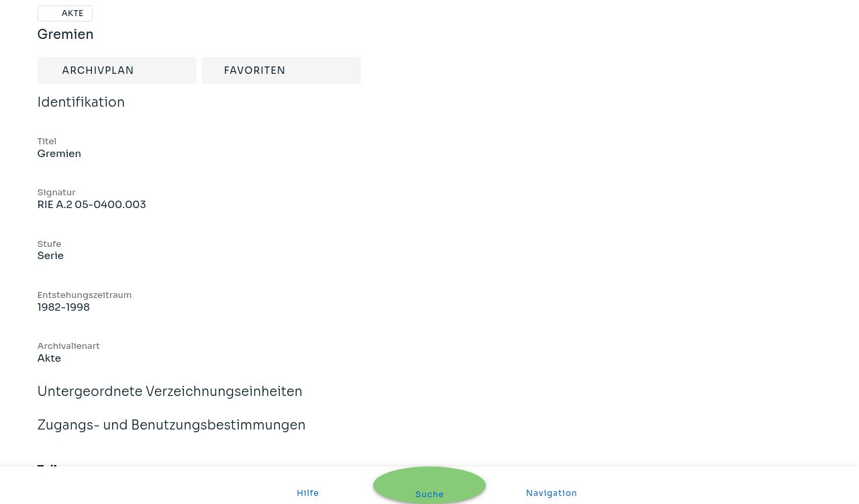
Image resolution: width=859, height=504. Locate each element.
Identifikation (82, 111)
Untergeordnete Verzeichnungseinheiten (170, 401)
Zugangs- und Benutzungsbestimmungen (172, 434)
